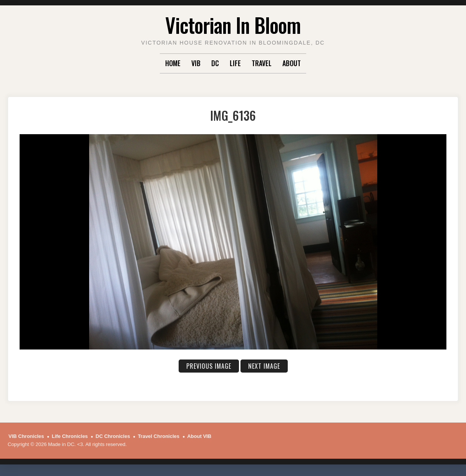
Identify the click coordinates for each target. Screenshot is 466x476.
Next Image (264, 366)
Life (235, 63)
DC (215, 63)
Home (173, 63)
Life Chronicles (70, 436)
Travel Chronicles (159, 436)
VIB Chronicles (26, 436)
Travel (262, 63)
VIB (196, 63)
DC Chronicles (113, 436)
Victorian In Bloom (233, 25)
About (292, 63)
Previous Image (209, 366)
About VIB (199, 436)
